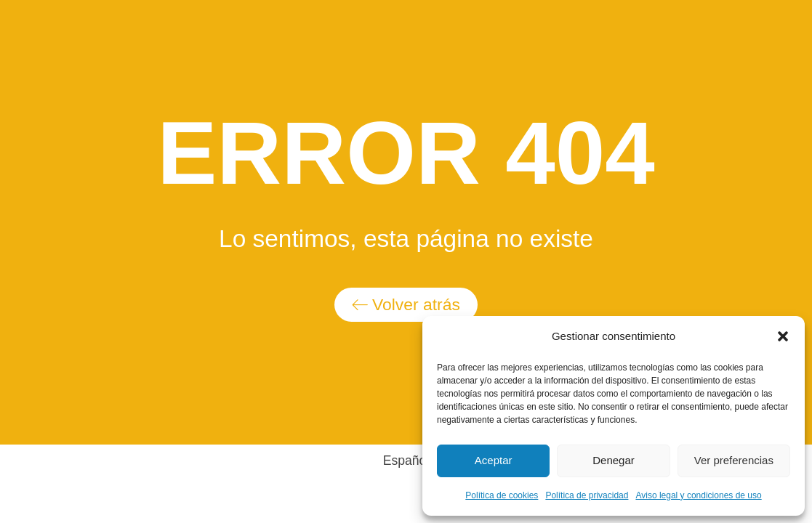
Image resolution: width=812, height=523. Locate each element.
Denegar (614, 460)
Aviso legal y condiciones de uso (698, 495)
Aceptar (494, 460)
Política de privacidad (587, 495)
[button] (783, 336)
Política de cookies (502, 495)
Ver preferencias (734, 460)
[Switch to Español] (406, 461)
